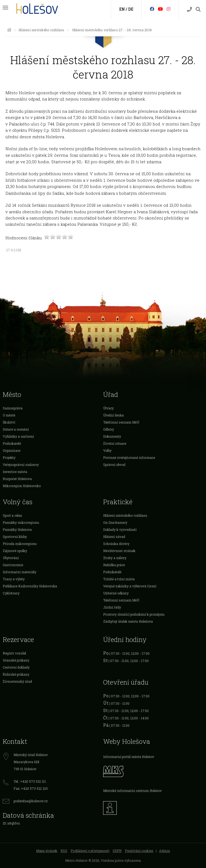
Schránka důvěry (116, 544)
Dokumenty (112, 436)
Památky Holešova (17, 529)
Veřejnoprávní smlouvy (21, 465)
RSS (64, 851)
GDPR (117, 851)
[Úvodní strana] (9, 30)
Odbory (109, 429)
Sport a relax (12, 515)
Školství (9, 422)
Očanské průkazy (16, 660)
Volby (107, 450)
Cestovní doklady (16, 667)
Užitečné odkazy (116, 593)
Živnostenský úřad (17, 681)
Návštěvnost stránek (119, 551)
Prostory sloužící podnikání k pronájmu (134, 614)
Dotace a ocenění (16, 429)
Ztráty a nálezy (115, 558)
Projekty (9, 457)
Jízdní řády (112, 607)
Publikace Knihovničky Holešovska (30, 586)
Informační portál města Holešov (129, 757)
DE (131, 9)
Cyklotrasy (11, 593)
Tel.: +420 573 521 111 (30, 781)
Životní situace (115, 443)
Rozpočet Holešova (17, 479)
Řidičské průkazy (16, 674)
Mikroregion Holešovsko (22, 486)
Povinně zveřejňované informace (129, 457)
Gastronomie (13, 565)
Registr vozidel (14, 653)
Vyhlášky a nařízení (18, 436)
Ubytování (11, 558)
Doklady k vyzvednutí (120, 529)
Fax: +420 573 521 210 (31, 788)
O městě (9, 415)
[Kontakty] (189, 9)
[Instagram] (169, 9)
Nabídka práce (114, 565)
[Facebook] (152, 9)
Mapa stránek (47, 851)
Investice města (15, 472)
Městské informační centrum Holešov (132, 791)
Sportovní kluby (15, 537)
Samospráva (13, 408)
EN (122, 9)
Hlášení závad (114, 537)
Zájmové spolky (15, 551)
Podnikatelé (12, 443)
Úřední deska (113, 415)
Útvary (108, 408)
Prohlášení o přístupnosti (90, 851)
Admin (164, 851)
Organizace (12, 450)
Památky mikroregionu (21, 522)
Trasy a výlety (14, 579)
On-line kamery (115, 522)
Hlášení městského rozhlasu (41, 30)
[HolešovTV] (160, 9)
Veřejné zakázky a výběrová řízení (130, 586)
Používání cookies (139, 851)
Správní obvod (114, 465)
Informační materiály (20, 572)
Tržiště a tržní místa (119, 579)
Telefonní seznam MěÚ (121, 422)
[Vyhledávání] (198, 9)
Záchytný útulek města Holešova (128, 621)
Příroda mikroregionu (20, 544)
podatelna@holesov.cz (31, 801)
